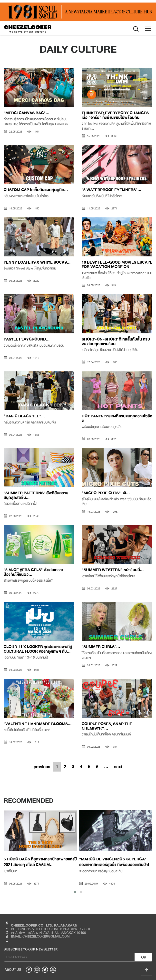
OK (144, 957)
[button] (75, 892)
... (106, 767)
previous (42, 767)
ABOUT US (13, 970)
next (118, 767)
